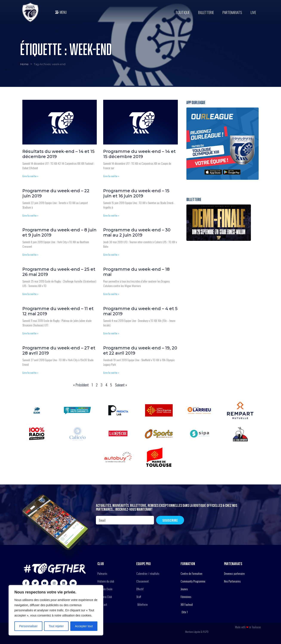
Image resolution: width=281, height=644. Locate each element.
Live (253, 12)
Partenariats (232, 12)
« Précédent (81, 385)
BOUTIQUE (183, 12)
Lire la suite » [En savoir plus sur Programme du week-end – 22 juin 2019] (30, 215)
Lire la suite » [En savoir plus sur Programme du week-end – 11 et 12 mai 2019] (30, 333)
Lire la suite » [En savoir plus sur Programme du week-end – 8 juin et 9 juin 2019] (30, 254)
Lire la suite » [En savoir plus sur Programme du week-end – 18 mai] (111, 294)
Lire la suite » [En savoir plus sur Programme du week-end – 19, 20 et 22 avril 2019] (111, 373)
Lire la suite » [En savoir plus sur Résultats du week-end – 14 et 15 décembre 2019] (30, 176)
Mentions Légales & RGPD (197, 632)
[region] (56, 610)
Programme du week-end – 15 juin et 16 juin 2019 (136, 193)
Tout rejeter (56, 626)
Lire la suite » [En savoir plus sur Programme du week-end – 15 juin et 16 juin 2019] (111, 215)
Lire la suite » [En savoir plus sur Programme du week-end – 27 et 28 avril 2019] (30, 373)
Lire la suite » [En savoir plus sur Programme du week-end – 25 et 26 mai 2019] (30, 294)
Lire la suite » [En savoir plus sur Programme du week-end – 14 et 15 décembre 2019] (111, 176)
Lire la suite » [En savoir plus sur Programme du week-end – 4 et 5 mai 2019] (111, 333)
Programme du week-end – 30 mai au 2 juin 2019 (137, 232)
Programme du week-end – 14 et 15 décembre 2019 (139, 154)
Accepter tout (84, 626)
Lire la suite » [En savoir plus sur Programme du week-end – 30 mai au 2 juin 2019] (111, 254)
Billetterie (206, 12)
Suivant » (121, 385)
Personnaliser (28, 626)
